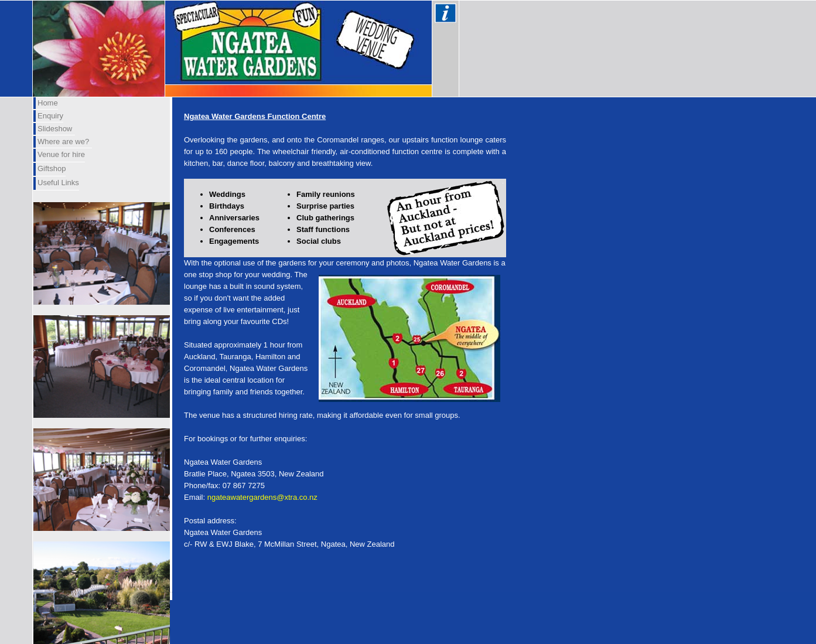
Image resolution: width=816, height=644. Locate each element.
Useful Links (58, 183)
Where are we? (63, 142)
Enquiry (50, 116)
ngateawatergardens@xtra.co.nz (262, 497)
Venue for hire (61, 154)
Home (48, 103)
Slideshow (55, 129)
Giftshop (52, 168)
